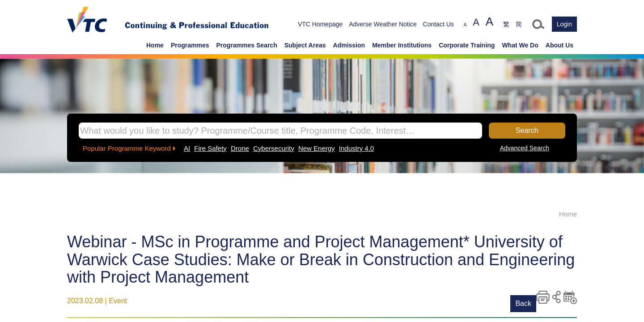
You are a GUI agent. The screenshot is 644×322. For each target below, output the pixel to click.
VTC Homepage (320, 24)
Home (155, 45)
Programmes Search (247, 45)
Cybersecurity (274, 148)
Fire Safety (210, 148)
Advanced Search (525, 148)
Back (523, 303)
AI (187, 148)
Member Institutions (402, 45)
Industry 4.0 (356, 148)
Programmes (190, 45)
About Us (559, 45)
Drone (240, 148)
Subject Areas (305, 45)
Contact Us (439, 24)
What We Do (520, 45)
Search (527, 130)
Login (564, 24)
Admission (349, 45)
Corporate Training (467, 45)
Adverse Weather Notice (383, 24)
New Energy (317, 148)
